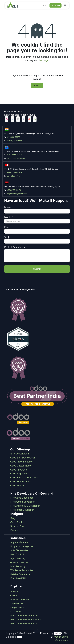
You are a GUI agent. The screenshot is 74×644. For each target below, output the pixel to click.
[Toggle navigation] (65, 5)
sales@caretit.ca (13, 176)
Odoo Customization (21, 466)
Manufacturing (18, 566)
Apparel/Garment (19, 542)
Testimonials (17, 604)
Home (37, 86)
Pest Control (17, 554)
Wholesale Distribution (22, 570)
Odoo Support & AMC (22, 482)
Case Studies (17, 522)
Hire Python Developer (22, 502)
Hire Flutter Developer (22, 510)
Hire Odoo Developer (22, 498)
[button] (37, 630)
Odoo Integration (19, 470)
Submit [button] (37, 269)
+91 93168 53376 (13, 137)
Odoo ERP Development (23, 458)
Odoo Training (18, 486)
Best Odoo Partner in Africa (25, 624)
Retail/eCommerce (20, 574)
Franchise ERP (18, 578)
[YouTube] (29, 119)
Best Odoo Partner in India (24, 616)
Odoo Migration (19, 474)
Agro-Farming (18, 558)
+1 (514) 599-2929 (14, 172)
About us (15, 592)
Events (14, 530)
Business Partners (20, 600)
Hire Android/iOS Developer (25, 506)
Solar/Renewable (19, 550)
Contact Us (55, 5)
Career (14, 596)
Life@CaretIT (17, 608)
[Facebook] (24, 119)
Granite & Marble (19, 562)
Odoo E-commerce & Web (24, 478)
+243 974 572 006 (15, 155)
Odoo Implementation (22, 462)
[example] (35, 119)
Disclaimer (16, 612)
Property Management (22, 546)
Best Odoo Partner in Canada (26, 620)
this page (43, 60)
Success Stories (19, 526)
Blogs (13, 518)
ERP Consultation (20, 454)
